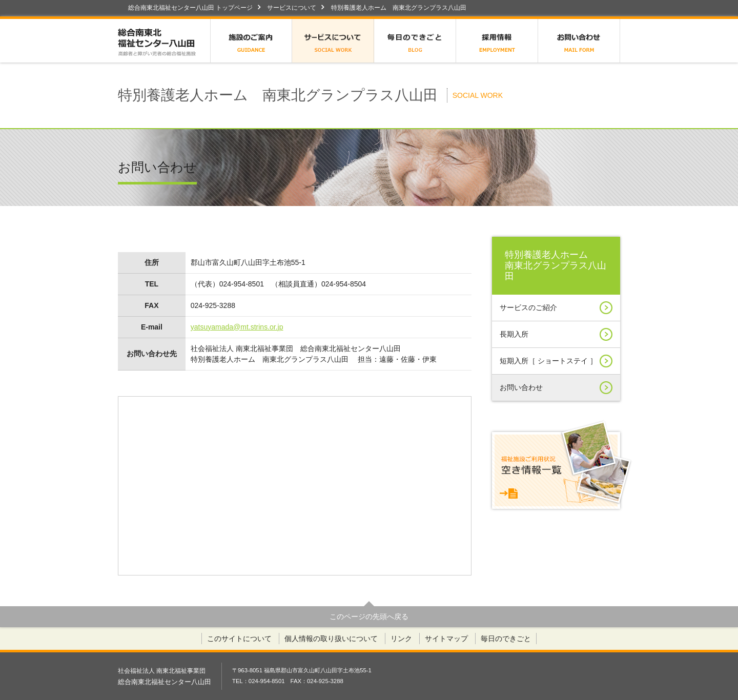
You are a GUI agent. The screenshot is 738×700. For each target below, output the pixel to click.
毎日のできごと (415, 41)
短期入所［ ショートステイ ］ (556, 361)
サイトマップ (446, 639)
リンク (401, 639)
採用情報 (497, 41)
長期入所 (556, 334)
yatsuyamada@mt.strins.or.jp (237, 327)
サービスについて (292, 8)
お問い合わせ (579, 41)
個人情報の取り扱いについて (331, 639)
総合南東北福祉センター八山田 (164, 41)
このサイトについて (239, 639)
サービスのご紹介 (556, 308)
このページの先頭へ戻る (369, 616)
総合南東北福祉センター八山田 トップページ (190, 8)
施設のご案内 (251, 41)
